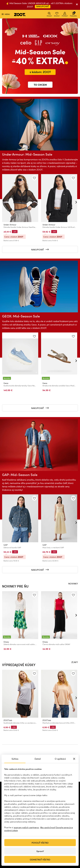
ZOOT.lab (8, 720)
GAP (6, 545)
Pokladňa (73, 14)
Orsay (6, 642)
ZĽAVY (75, 662)
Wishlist (57, 14)
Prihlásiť (65, 14)
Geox (6, 383)
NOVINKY (73, 583)
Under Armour (10, 225)
